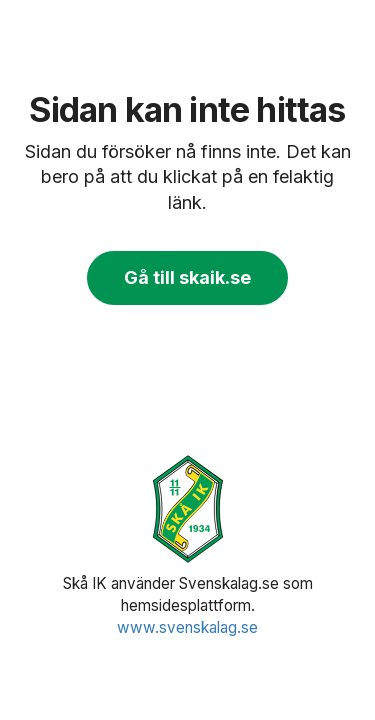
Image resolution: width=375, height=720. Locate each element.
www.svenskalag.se (187, 627)
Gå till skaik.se (187, 277)
